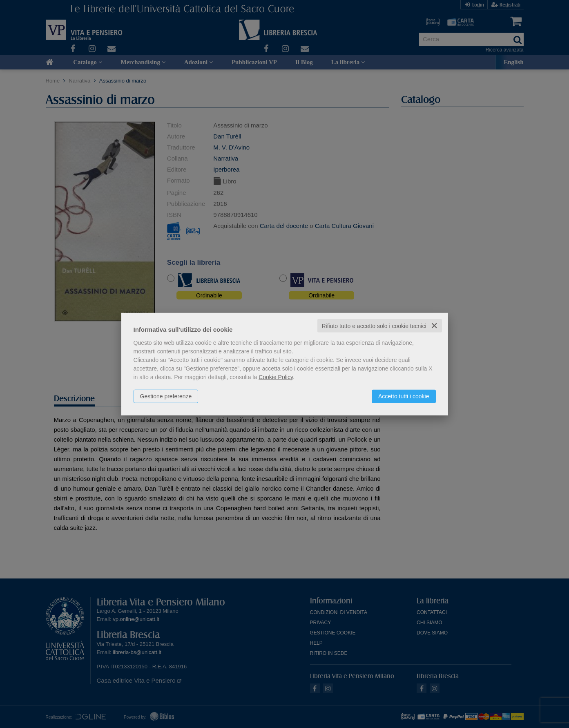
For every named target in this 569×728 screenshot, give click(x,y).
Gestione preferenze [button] (166, 396)
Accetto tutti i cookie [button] (404, 396)
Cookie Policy (276, 377)
